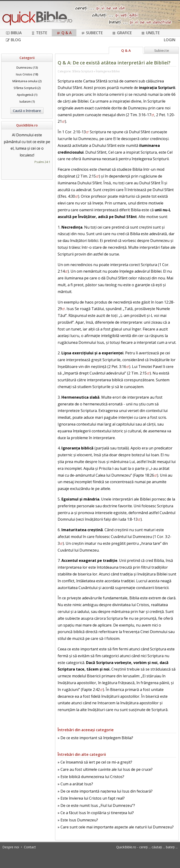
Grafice (122, 33)
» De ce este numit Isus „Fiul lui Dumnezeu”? (96, 805)
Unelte (150, 33)
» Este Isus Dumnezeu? (78, 820)
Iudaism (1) (27, 101)
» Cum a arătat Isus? (75, 784)
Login (170, 40)
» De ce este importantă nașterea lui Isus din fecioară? (105, 791)
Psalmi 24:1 (42, 162)
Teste (39, 33)
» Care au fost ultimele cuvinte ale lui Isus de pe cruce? (105, 769)
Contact (30, 847)
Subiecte (92, 33)
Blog (13, 40)
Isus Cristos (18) (27, 74)
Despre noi (11, 847)
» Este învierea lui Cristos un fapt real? (91, 798)
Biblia (14, 33)
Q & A (64, 33)
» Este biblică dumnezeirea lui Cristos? (91, 777)
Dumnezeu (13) (27, 67)
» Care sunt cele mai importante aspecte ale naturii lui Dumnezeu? (116, 827)
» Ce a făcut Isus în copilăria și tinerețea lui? (96, 813)
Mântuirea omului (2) (27, 81)
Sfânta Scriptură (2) (27, 88)
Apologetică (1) (27, 95)
